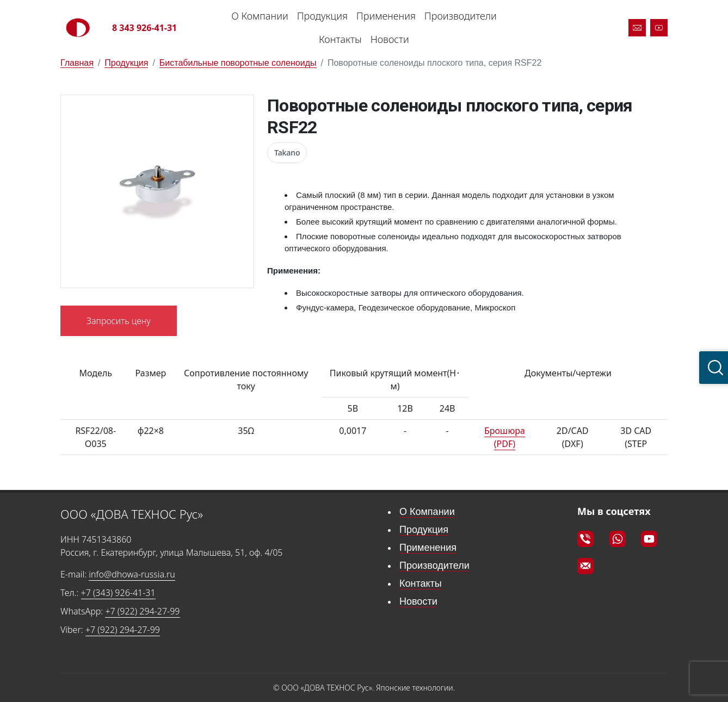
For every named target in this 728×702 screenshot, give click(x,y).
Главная (77, 63)
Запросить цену (119, 321)
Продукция (322, 16)
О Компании (260, 16)
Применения (386, 16)
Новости (390, 39)
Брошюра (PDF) (505, 437)
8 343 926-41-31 (144, 28)
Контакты (340, 39)
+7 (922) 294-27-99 (142, 611)
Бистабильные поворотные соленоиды (238, 63)
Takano (287, 153)
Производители (461, 16)
